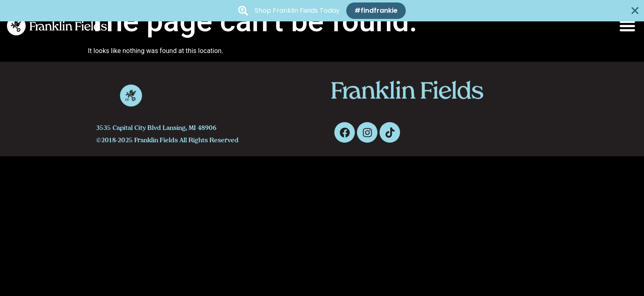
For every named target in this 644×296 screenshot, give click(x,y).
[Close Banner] (635, 11)
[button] (628, 26)
